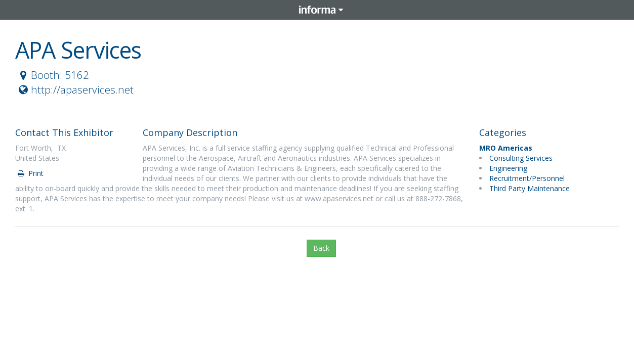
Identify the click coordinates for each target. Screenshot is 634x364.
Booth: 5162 (53, 75)
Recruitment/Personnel (527, 178)
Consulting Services (521, 158)
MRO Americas (506, 148)
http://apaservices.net (75, 89)
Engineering (508, 168)
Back (321, 248)
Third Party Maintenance (530, 188)
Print (30, 173)
